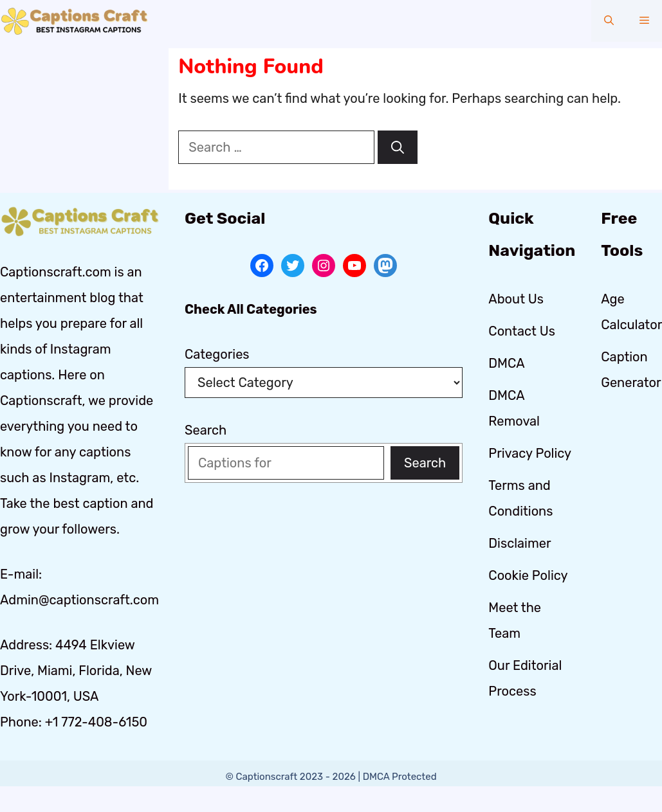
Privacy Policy (530, 453)
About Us (516, 299)
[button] (609, 21)
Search (206, 430)
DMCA (506, 363)
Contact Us (522, 331)
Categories (217, 354)
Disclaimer (519, 543)
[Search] (398, 147)
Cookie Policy (528, 575)
